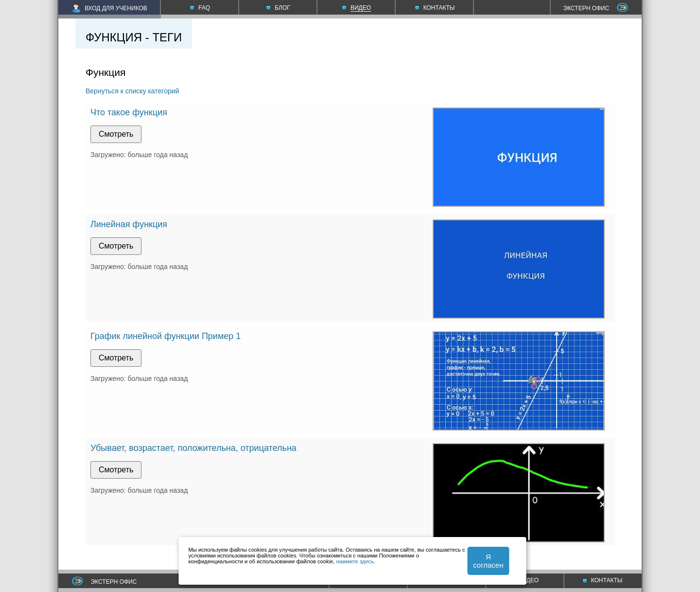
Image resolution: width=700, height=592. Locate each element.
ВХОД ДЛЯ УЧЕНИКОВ (110, 8)
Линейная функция (129, 224)
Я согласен (488, 561)
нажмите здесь (355, 561)
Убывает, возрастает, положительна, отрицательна (193, 448)
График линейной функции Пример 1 (166, 336)
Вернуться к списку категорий (132, 91)
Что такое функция (129, 112)
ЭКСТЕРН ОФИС (596, 8)
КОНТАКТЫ (603, 580)
